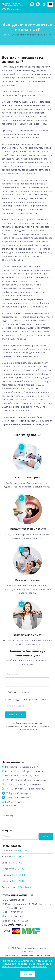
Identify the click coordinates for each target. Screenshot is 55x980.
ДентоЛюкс (28, 952)
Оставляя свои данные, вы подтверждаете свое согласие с (28, 726)
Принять (28, 974)
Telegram (11, 793)
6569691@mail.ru (14, 802)
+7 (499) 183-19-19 (16, 789)
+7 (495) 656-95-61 (16, 780)
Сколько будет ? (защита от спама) (27, 699)
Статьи (8, 35)
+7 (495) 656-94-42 (16, 784)
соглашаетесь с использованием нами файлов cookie (26, 965)
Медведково (11, 9)
